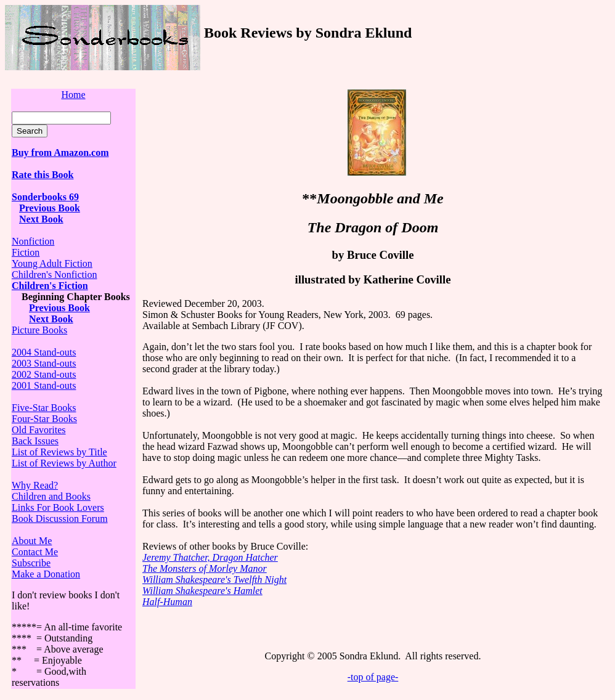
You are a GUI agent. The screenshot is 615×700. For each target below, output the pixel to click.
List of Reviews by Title (59, 452)
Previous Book (50, 208)
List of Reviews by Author (64, 463)
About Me (32, 541)
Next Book (41, 219)
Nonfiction (33, 241)
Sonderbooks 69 (45, 197)
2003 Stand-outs (44, 363)
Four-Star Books (44, 419)
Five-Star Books (44, 408)
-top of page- (373, 677)
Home (73, 95)
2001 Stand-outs (44, 385)
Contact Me (35, 552)
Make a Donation (46, 574)
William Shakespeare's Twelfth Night (214, 580)
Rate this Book (43, 175)
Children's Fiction (50, 286)
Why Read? (35, 485)
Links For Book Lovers (58, 507)
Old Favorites (39, 430)
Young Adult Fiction (52, 263)
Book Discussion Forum (60, 519)
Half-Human (167, 602)
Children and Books (51, 496)
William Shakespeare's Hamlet (202, 591)
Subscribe (31, 563)
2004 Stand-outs (44, 352)
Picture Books (39, 330)
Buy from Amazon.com (60, 153)
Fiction (26, 252)
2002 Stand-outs (44, 374)
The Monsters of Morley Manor (205, 568)
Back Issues (35, 441)
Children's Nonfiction (54, 275)
